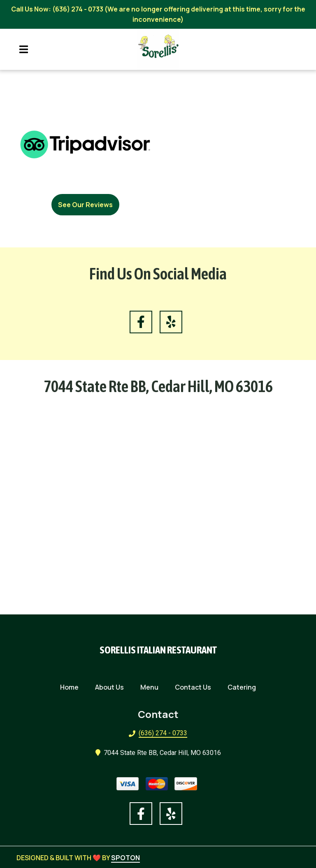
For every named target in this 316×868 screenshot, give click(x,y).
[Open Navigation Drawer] (23, 49)
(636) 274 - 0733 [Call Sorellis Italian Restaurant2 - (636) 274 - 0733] (163, 733)
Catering (244, 686)
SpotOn (125, 858)
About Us (112, 686)
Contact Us (195, 686)
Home (72, 686)
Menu (152, 686)
